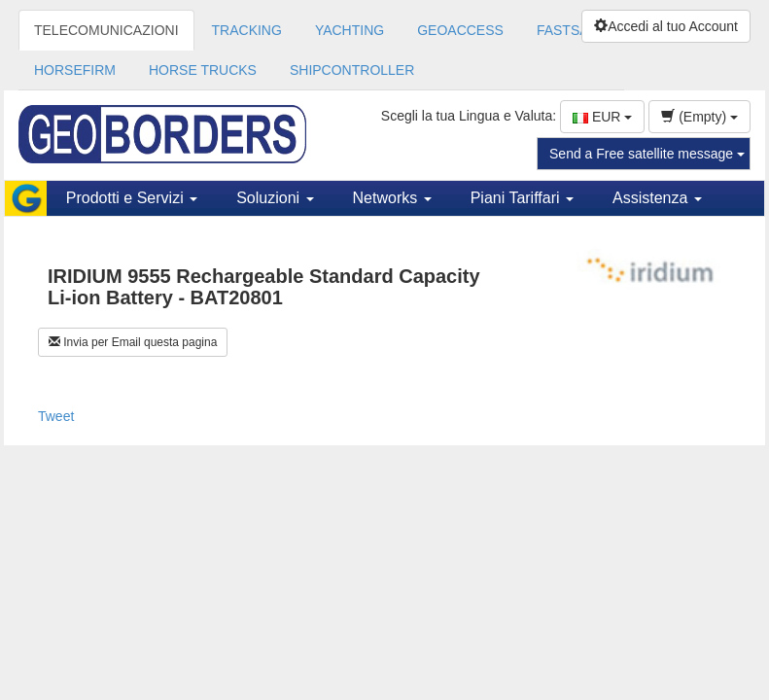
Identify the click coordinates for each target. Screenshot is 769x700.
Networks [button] (392, 198)
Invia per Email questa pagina (133, 342)
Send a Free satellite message (647, 154)
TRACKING (247, 30)
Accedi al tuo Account (666, 26)
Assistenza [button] (657, 198)
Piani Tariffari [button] (522, 198)
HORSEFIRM (75, 70)
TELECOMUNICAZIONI (106, 30)
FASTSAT (566, 30)
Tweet (56, 416)
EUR (602, 117)
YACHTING (350, 30)
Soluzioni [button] (275, 198)
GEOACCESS (460, 30)
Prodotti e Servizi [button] (132, 198)
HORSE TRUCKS (203, 70)
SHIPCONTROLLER (352, 70)
